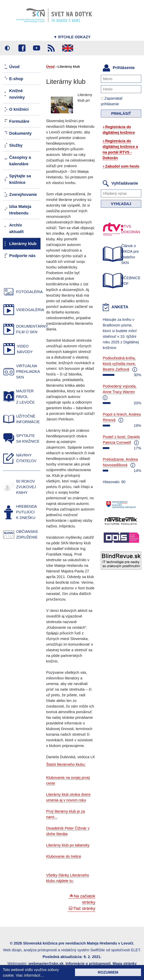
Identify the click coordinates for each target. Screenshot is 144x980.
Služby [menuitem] (16, 145)
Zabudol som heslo (122, 166)
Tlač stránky (84, 908)
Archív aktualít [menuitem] (16, 228)
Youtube (37, 48)
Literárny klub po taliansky (68, 845)
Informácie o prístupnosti (88, 963)
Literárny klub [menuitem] (23, 244)
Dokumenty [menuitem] (20, 133)
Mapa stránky (125, 963)
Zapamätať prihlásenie (112, 101)
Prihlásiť (121, 114)
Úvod (50, 67)
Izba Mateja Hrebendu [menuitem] (20, 210)
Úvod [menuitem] (14, 67)
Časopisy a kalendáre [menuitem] (20, 161)
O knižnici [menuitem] (19, 109)
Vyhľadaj (121, 204)
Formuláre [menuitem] (19, 121)
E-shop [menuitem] (16, 79)
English (68, 48)
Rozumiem (108, 972)
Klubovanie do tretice (64, 856)
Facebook (22, 48)
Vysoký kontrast (7, 48)
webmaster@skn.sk (46, 963)
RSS (51, 48)
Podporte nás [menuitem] (22, 256)
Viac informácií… (30, 975)
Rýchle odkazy (72, 37)
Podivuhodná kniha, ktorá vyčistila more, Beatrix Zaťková (119, 364)
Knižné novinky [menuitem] (17, 94)
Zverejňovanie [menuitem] (23, 194)
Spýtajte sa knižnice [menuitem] (20, 179)
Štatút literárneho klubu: (66, 764)
